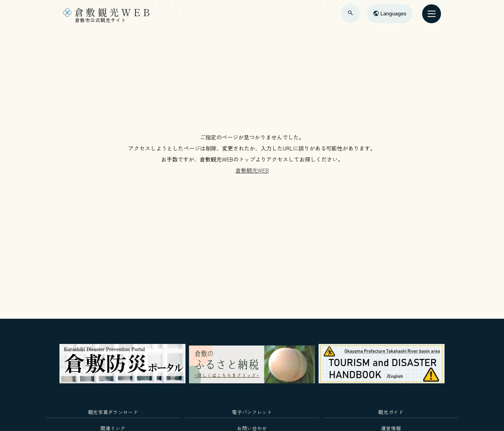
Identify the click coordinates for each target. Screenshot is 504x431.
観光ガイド (391, 412)
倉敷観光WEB (252, 170)
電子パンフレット (252, 412)
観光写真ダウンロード (113, 412)
